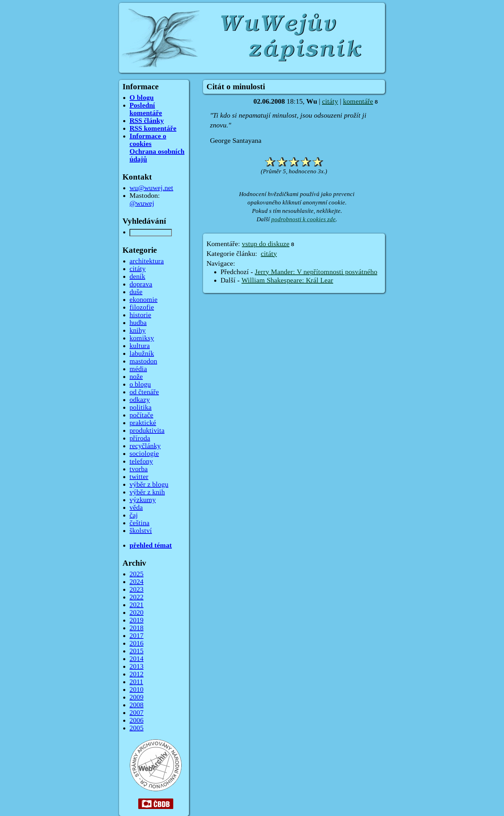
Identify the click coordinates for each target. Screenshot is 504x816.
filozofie (142, 307)
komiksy (142, 338)
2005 (136, 728)
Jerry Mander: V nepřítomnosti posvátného (316, 272)
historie (140, 315)
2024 (136, 582)
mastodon (143, 361)
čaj (134, 515)
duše (136, 292)
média (138, 369)
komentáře (358, 102)
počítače (141, 415)
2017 (136, 636)
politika (141, 407)
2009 (136, 697)
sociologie (144, 454)
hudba (138, 323)
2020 (136, 613)
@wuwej (142, 203)
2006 (136, 720)
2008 (136, 705)
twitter (139, 477)
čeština (139, 523)
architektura (147, 261)
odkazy (140, 400)
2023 (136, 590)
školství (141, 531)
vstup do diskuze (266, 244)
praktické (143, 423)
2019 (136, 620)
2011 (136, 682)
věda (136, 508)
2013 (136, 667)
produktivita (147, 431)
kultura (140, 346)
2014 (136, 659)
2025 (136, 574)
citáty (330, 102)
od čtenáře (144, 392)
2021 (136, 605)
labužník (142, 354)
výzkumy (143, 500)
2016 (136, 643)
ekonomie (143, 300)
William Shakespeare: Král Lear (287, 280)
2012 (136, 674)
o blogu (140, 384)
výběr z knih (147, 492)
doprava (141, 284)
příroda (140, 438)
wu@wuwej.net (151, 188)
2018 (136, 628)
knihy (138, 330)
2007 (136, 713)
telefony (141, 461)
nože (136, 377)
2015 (136, 651)
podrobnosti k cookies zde (303, 219)
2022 (136, 597)
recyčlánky (145, 446)
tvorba (139, 469)
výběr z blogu (149, 484)
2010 (136, 690)
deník (137, 277)
